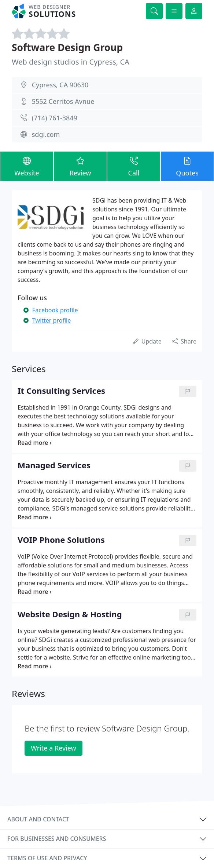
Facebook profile (55, 310)
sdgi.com (46, 134)
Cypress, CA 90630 (60, 85)
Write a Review (53, 748)
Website (27, 166)
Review (80, 166)
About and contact (38, 819)
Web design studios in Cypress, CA (71, 62)
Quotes (187, 166)
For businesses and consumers (57, 839)
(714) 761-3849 (55, 118)
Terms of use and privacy (47, 858)
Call (134, 166)
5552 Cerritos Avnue (63, 101)
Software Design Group (67, 47)
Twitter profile (51, 320)
